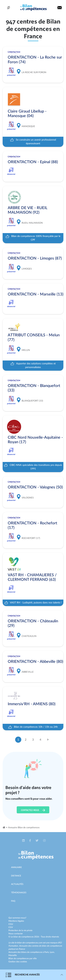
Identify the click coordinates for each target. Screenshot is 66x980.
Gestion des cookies (18, 962)
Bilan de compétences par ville (23, 958)
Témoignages (19, 893)
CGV (11, 927)
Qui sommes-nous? (17, 918)
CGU (11, 924)
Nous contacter (16, 934)
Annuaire (16, 867)
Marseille (13, 955)
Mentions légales (16, 921)
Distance (16, 876)
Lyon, (52, 952)
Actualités (17, 884)
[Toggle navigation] (9, 8)
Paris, (47, 952)
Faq (13, 901)
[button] (24, 841)
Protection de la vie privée (20, 930)
